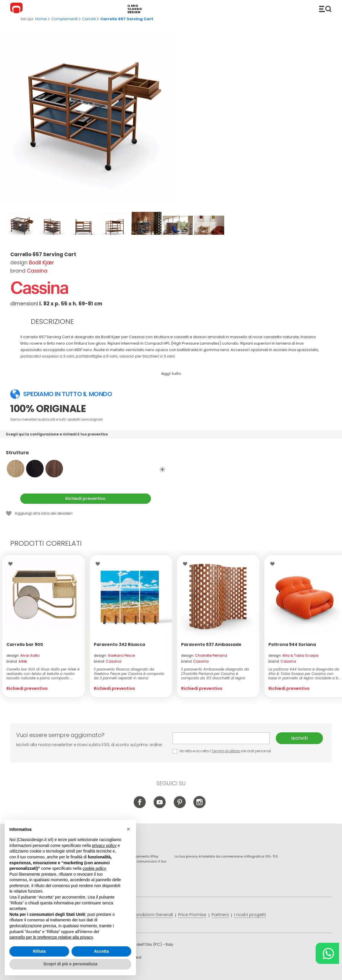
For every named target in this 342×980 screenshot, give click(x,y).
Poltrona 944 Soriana (292, 644)
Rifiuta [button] (39, 956)
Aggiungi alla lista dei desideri (44, 513)
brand (17, 661)
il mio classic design (135, 9)
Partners (220, 915)
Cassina (37, 271)
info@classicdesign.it (106, 971)
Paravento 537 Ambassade (211, 644)
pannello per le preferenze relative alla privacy (51, 942)
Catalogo (325, 9)
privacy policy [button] (104, 850)
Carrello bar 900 (25, 644)
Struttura (86, 455)
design (23, 655)
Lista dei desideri (12, 564)
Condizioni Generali (153, 915)
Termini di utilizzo (226, 751)
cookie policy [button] (94, 873)
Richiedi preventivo (85, 498)
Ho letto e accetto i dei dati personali (222, 751)
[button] (128, 834)
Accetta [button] (102, 956)
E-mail (221, 738)
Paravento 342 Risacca (119, 644)
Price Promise (192, 915)
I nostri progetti (250, 915)
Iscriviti (300, 738)
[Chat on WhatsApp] (327, 953)
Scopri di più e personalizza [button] (70, 969)
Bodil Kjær (41, 263)
